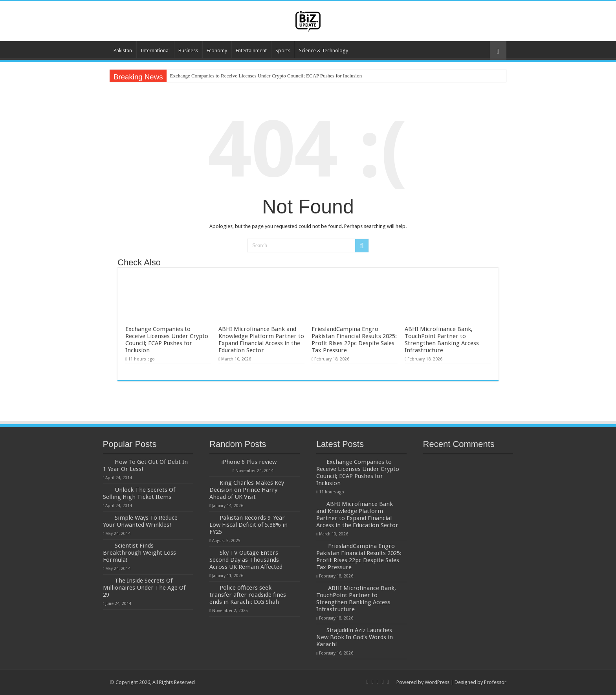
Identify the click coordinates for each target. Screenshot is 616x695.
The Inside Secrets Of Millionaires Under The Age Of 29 (144, 588)
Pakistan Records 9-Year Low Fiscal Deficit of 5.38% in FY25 (248, 525)
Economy (217, 51)
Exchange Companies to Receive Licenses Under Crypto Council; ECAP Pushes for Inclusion (266, 76)
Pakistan (123, 51)
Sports (283, 51)
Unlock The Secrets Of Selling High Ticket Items (139, 493)
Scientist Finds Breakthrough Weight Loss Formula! (139, 553)
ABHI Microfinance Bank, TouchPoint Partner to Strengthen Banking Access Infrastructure (442, 340)
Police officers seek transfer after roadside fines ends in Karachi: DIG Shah (248, 595)
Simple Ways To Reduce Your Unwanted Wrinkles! (140, 521)
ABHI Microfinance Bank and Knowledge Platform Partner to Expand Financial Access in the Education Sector (261, 340)
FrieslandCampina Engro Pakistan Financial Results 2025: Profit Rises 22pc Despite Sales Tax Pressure (354, 340)
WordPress (437, 682)
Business (188, 51)
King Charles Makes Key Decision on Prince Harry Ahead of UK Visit (247, 490)
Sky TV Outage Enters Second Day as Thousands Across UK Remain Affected (246, 560)
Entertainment (251, 51)
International (155, 51)
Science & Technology (324, 51)
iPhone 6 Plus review (249, 462)
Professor (495, 682)
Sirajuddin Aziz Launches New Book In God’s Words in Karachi (355, 637)
